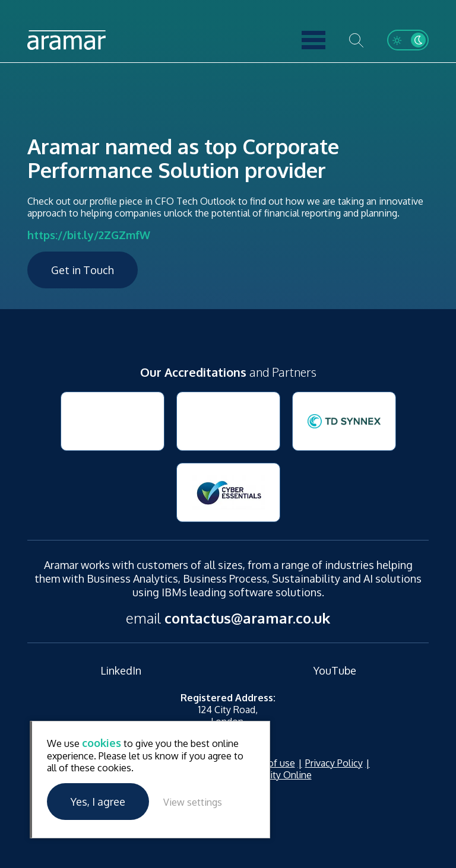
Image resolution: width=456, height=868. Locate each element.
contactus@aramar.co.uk (247, 618)
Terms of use (267, 763)
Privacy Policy (334, 763)
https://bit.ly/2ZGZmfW (89, 235)
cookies (102, 743)
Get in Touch (83, 270)
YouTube (335, 670)
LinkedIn (121, 670)
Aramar (66, 40)
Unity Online (285, 775)
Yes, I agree (98, 802)
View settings (193, 802)
